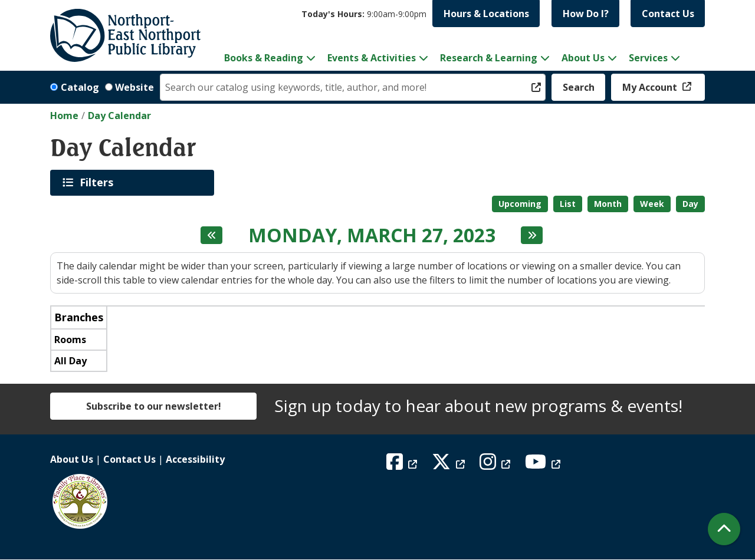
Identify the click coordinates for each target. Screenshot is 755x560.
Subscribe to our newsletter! (154, 406)
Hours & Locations (486, 14)
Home (64, 116)
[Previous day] (211, 235)
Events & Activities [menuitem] (372, 58)
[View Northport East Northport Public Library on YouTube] (544, 465)
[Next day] (532, 235)
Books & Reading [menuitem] (264, 58)
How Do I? (586, 14)
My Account (651, 87)
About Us (72, 459)
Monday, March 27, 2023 (372, 235)
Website (134, 87)
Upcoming (520, 204)
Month (608, 204)
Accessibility (195, 459)
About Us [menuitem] (583, 58)
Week (652, 204)
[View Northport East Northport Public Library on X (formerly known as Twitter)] (450, 465)
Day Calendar (119, 116)
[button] (364, 14)
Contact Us (668, 14)
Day (690, 204)
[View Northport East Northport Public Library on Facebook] (403, 465)
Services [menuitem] (648, 58)
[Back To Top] (724, 529)
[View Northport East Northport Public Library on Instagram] (496, 465)
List (568, 204)
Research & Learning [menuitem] (489, 58)
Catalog (80, 87)
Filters (99, 182)
